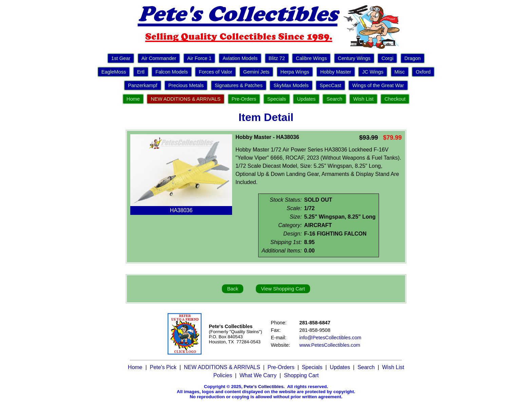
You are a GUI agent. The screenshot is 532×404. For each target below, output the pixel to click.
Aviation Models (240, 58)
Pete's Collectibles (263, 387)
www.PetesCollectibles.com (330, 345)
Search (334, 99)
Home (133, 99)
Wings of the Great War (378, 85)
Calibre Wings (311, 58)
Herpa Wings (295, 72)
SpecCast (330, 85)
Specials (277, 99)
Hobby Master (336, 72)
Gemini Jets (256, 72)
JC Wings (373, 72)
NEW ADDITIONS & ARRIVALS (186, 99)
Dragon (413, 58)
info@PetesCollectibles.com (330, 338)
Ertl (141, 72)
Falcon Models (172, 72)
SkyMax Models (291, 85)
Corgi (387, 58)
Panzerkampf (142, 85)
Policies (223, 375)
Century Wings (354, 58)
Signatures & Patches (239, 85)
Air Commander (159, 58)
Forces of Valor (215, 72)
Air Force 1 (199, 58)
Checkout (395, 99)
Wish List (363, 99)
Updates (306, 99)
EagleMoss (114, 72)
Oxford (423, 72)
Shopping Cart (301, 375)
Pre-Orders (244, 99)
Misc (400, 72)
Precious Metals (186, 85)
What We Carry (258, 375)
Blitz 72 (277, 58)
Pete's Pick (163, 367)
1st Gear (121, 58)
